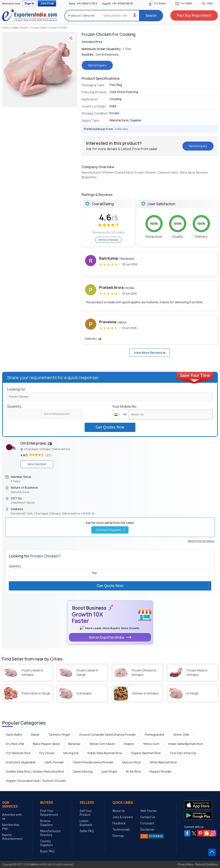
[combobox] (120, 415)
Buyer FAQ (47, 851)
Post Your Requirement (49, 813)
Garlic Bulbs (14, 735)
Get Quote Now (110, 586)
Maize (35, 735)
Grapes (129, 744)
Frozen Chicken (58, 28)
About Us (119, 811)
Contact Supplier (110, 530)
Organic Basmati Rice (146, 753)
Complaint (147, 823)
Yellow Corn (151, 744)
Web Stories (148, 811)
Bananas (74, 744)
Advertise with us (12, 817)
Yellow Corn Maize (102, 744)
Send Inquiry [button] (97, 65)
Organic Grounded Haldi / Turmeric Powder (36, 781)
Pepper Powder (161, 771)
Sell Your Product (86, 813)
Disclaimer (147, 830)
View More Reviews (150, 353)
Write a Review (108, 240)
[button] (135, 15)
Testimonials (121, 830)
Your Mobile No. (125, 406)
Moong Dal (71, 753)
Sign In (29, 3)
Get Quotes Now (110, 427)
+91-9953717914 (83, 4)
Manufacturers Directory (50, 833)
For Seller (184, 3)
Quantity (14, 406)
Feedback (119, 823)
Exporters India (30, 15)
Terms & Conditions (207, 864)
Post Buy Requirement (194, 15)
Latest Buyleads (86, 823)
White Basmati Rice (163, 762)
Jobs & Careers (123, 817)
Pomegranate (155, 735)
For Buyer (157, 3)
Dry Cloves (47, 753)
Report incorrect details (201, 541)
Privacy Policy (186, 864)
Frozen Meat (39, 28)
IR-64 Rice (133, 771)
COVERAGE (152, 836)
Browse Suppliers (47, 823)
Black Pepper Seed (46, 744)
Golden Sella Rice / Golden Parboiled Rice (35, 771)
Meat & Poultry (20, 28)
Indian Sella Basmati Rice (186, 744)
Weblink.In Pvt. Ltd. (41, 864)
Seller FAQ (87, 831)
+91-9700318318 (117, 4)
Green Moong (83, 771)
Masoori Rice (131, 762)
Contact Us (148, 817)
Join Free (47, 3)
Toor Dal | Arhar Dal (183, 753)
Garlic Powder (54, 762)
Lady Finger (109, 771)
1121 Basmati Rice (18, 753)
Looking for (16, 389)
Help (207, 3)
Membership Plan (11, 827)
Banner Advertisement (12, 837)
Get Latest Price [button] (92, 42)
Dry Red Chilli (15, 744)
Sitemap (118, 836)
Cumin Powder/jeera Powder (93, 762)
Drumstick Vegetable (21, 762)
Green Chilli (181, 735)
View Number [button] (37, 464)
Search (151, 16)
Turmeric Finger (59, 735)
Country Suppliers (47, 843)
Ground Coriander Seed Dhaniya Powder (108, 735)
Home (6, 28)
